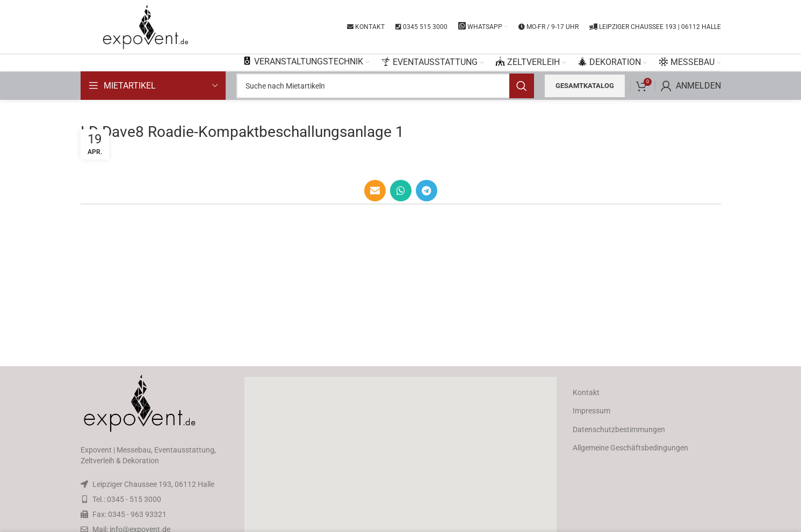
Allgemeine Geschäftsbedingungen (630, 448)
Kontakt (586, 392)
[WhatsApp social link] (401, 191)
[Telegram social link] (427, 191)
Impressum (591, 411)
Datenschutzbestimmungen (619, 429)
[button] (401, 463)
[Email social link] (375, 191)
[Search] (385, 86)
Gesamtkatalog (585, 86)
